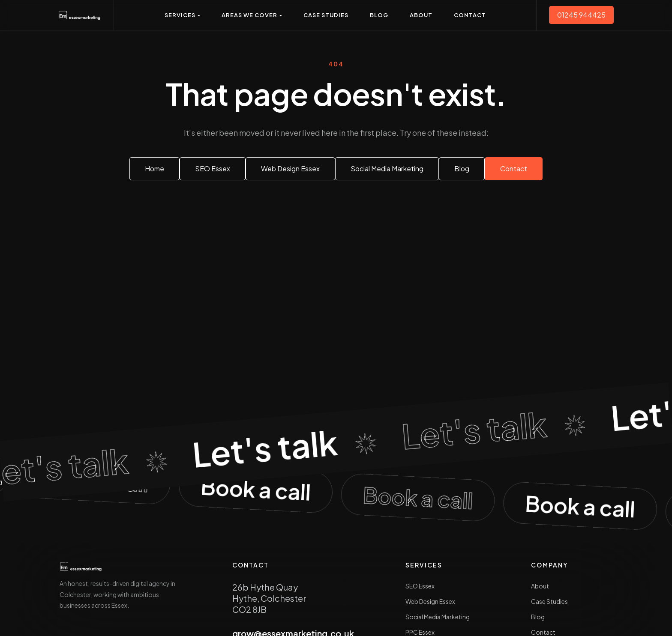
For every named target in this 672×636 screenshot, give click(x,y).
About (540, 586)
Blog (538, 617)
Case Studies (549, 601)
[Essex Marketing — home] (80, 15)
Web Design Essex (430, 601)
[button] (182, 15)
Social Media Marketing (438, 617)
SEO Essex (420, 586)
